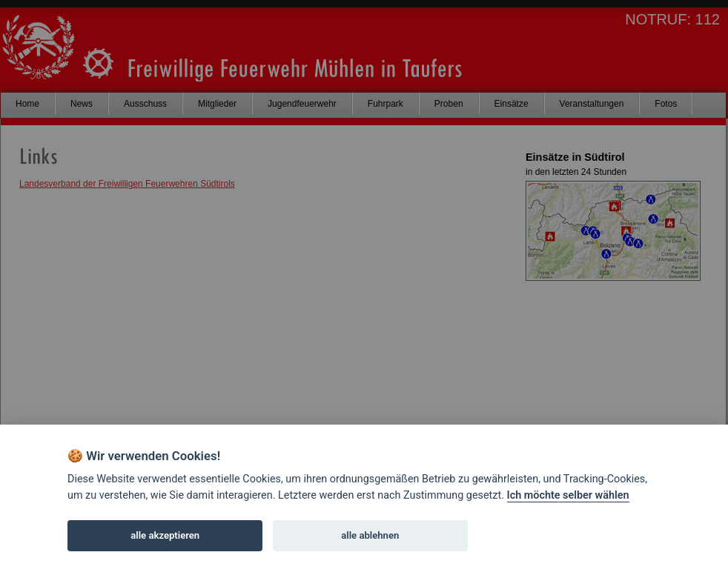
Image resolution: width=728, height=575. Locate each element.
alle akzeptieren (165, 535)
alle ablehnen (370, 535)
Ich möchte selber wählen (568, 495)
